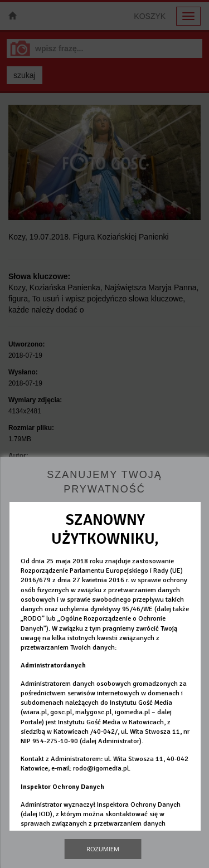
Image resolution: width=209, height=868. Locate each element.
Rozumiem (103, 849)
